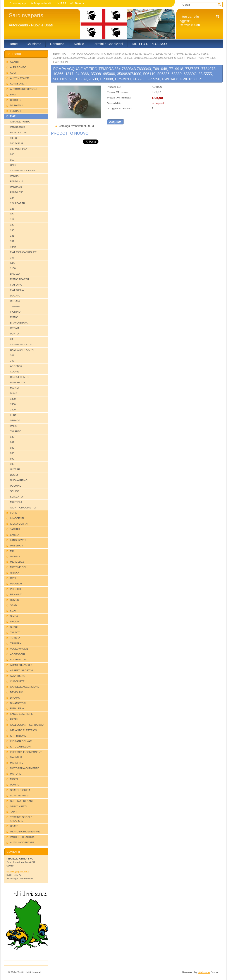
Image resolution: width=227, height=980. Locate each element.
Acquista (115, 122)
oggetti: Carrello (190, 21)
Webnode (204, 972)
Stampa (79, 3)
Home (56, 54)
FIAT (64, 54)
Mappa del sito (43, 3)
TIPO (72, 54)
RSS (63, 3)
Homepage (19, 3)
